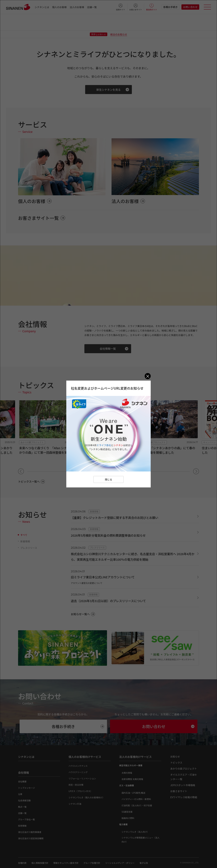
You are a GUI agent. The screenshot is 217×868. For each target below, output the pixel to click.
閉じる (108, 479)
